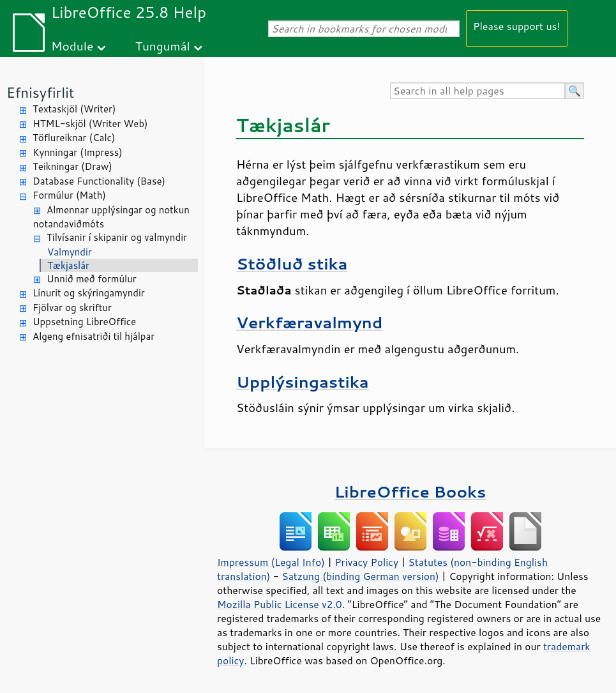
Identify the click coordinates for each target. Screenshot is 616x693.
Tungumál (163, 46)
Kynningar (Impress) (78, 152)
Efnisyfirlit (40, 92)
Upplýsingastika (303, 382)
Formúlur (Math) (69, 195)
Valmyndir (70, 252)
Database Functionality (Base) (99, 181)
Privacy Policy (366, 562)
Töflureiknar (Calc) (74, 138)
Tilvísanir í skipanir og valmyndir (117, 237)
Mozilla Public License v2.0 (280, 604)
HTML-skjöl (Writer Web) (90, 124)
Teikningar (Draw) (72, 166)
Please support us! (517, 26)
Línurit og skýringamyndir (89, 293)
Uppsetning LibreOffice (84, 322)
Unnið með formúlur (92, 279)
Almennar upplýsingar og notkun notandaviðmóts (111, 217)
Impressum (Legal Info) (271, 562)
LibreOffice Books (410, 491)
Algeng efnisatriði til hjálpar (94, 336)
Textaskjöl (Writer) (74, 109)
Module (72, 46)
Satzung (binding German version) (360, 576)
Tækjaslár (68, 265)
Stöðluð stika (292, 263)
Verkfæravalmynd (309, 322)
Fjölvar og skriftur (72, 308)
